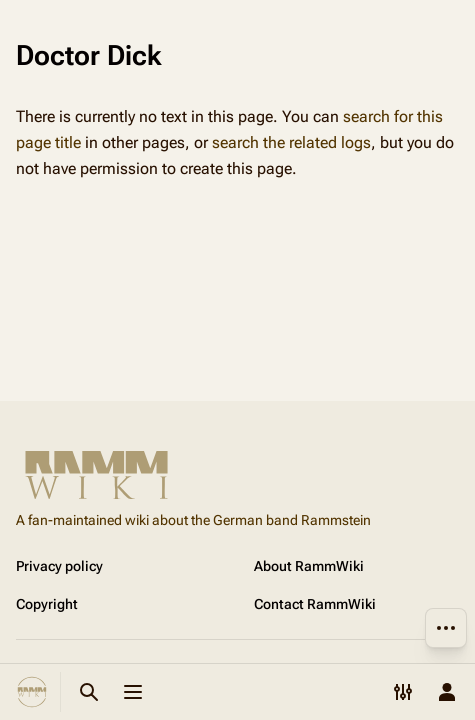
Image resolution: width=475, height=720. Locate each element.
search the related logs (291, 142)
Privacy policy (59, 566)
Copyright (47, 604)
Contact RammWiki (315, 604)
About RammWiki (309, 566)
